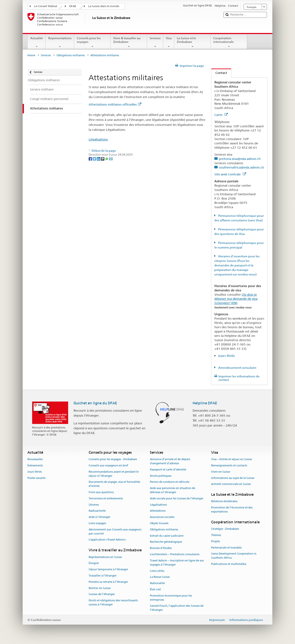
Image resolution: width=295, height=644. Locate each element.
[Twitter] (95, 159)
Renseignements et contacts (229, 465)
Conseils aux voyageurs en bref (108, 465)
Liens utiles (157, 571)
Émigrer (94, 563)
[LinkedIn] (99, 159)
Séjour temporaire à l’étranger (108, 569)
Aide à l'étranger (100, 517)
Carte (221, 115)
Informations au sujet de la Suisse (233, 478)
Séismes (94, 505)
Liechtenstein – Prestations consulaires (175, 554)
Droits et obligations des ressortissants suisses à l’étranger (113, 602)
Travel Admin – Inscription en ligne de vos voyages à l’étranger (177, 563)
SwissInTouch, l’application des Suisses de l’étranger (177, 608)
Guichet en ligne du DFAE (95, 403)
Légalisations (98, 139)
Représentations (60, 42)
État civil (155, 589)
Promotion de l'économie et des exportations (232, 510)
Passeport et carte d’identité (168, 470)
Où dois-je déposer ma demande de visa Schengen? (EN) (236, 299)
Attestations (158, 511)
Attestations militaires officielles (115, 104)
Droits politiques (161, 476)
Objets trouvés (159, 523)
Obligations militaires (71, 55)
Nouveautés (35, 459)
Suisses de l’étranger (102, 594)
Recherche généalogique (166, 542)
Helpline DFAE (205, 403)
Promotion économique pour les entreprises (171, 598)
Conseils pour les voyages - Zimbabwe (113, 459)
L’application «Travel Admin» (107, 540)
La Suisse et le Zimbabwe (192, 42)
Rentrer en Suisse (100, 588)
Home (31, 55)
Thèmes (216, 535)
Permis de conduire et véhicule (170, 482)
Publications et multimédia (229, 564)
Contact (219, 73)
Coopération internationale (229, 42)
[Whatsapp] (107, 159)
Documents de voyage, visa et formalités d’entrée (114, 484)
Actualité (37, 42)
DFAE (73, 6)
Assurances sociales (162, 517)
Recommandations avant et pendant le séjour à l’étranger (114, 474)
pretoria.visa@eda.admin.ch (240, 159)
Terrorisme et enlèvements (106, 498)
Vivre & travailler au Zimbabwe (129, 42)
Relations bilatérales (224, 501)
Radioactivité (97, 511)
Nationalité (157, 583)
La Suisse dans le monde (104, 6)
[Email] (111, 159)
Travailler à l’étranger (103, 576)
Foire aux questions (101, 492)
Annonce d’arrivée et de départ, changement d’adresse (170, 461)
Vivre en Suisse (221, 472)
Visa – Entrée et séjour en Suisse (231, 459)
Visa (169, 42)
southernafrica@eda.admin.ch (241, 167)
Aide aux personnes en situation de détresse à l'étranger (173, 490)
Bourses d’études (161, 548)
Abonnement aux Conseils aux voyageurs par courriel (115, 531)
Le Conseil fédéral (46, 6)
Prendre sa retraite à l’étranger (108, 582)
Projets (216, 541)
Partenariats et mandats (226, 548)
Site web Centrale (230, 174)
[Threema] (103, 159)
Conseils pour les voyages (92, 42)
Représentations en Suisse (105, 557)
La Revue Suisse (160, 577)
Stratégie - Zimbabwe (225, 529)
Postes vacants (36, 478)
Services (155, 42)
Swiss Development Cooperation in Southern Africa (234, 556)
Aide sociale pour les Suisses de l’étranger (177, 498)
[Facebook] (91, 159)
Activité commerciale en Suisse (231, 484)
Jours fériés (226, 356)
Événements (35, 465)
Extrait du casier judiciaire (167, 536)
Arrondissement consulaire (237, 368)
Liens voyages (97, 523)
